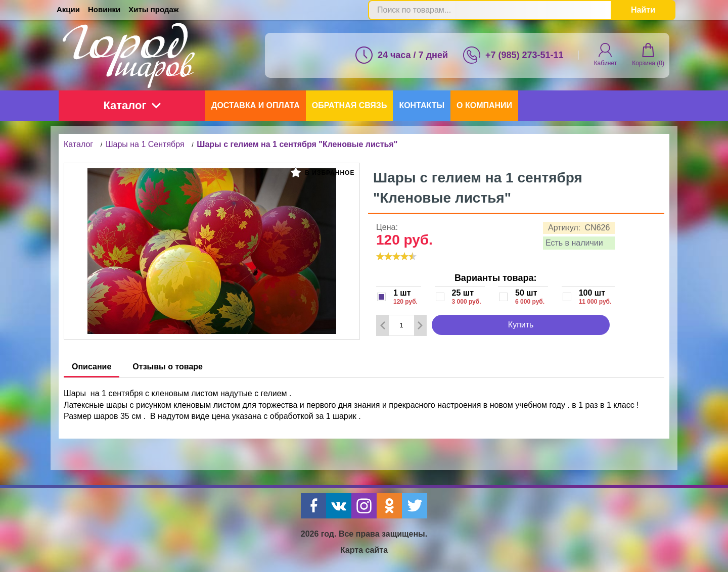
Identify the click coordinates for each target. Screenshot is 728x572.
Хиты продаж (153, 9)
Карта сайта (364, 550)
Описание (92, 367)
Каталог (132, 105)
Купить (521, 325)
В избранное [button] (323, 172)
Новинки (104, 9)
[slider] (396, 256)
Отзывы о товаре (168, 367)
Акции (68, 9)
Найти (643, 10)
